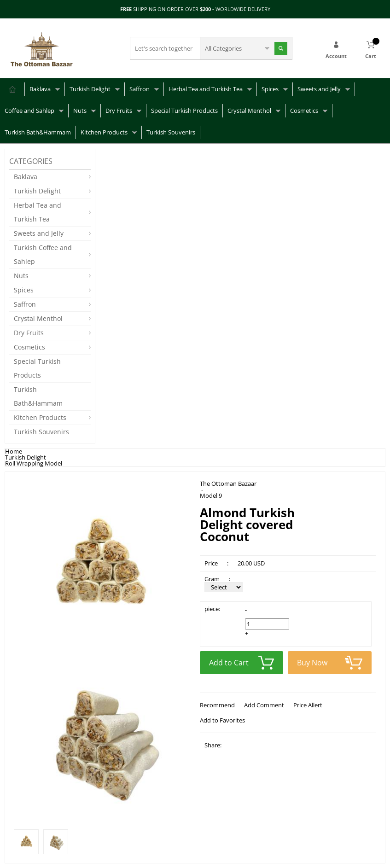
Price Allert (308, 705)
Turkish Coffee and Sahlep (43, 254)
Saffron (140, 89)
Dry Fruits (119, 111)
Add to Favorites (222, 720)
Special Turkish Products (184, 111)
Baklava (40, 89)
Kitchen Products (104, 132)
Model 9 (211, 496)
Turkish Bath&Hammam (38, 132)
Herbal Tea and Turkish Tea (206, 89)
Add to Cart (242, 663)
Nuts (80, 111)
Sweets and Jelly (319, 89)
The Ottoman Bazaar (228, 484)
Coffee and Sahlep (29, 111)
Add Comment (264, 705)
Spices (270, 89)
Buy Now (330, 663)
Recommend (217, 705)
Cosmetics (304, 111)
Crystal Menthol (249, 111)
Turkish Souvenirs (171, 132)
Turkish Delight (90, 89)
